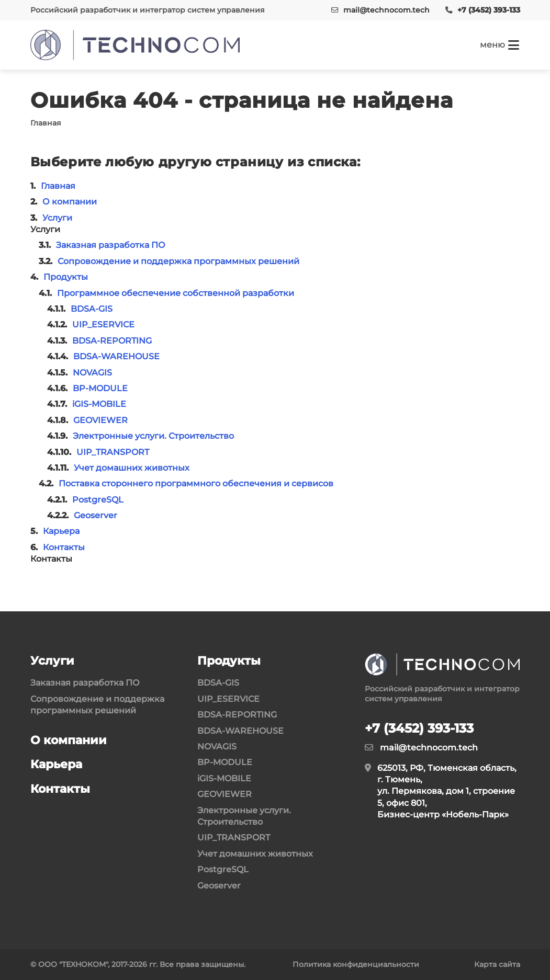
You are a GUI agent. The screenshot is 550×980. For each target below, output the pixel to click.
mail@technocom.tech (386, 10)
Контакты (64, 547)
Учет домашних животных (132, 468)
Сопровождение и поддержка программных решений (178, 261)
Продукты (66, 277)
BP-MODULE (100, 388)
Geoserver (96, 515)
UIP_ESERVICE (103, 324)
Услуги (57, 218)
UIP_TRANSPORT (113, 452)
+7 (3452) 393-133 (489, 10)
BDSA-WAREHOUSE (116, 356)
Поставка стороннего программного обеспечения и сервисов (196, 483)
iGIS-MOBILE (99, 404)
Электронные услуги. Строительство (153, 436)
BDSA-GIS (92, 309)
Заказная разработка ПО (111, 245)
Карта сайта (497, 964)
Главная (58, 186)
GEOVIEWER (100, 420)
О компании (70, 202)
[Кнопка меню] (500, 45)
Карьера (61, 531)
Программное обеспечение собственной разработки (176, 293)
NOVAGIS (92, 373)
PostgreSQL (98, 500)
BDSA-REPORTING (112, 341)
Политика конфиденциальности (356, 964)
